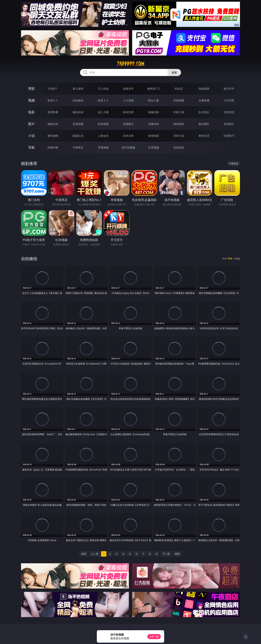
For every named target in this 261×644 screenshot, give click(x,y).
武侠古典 (128, 136)
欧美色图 (103, 124)
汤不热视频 (128, 147)
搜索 (174, 72)
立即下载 (154, 637)
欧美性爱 (128, 112)
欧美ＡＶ (103, 100)
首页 (84, 554)
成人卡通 (103, 112)
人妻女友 (103, 136)
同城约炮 (53, 147)
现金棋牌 (204, 89)
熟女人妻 (154, 100)
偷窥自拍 (53, 124)
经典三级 (179, 112)
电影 (31, 112)
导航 (31, 147)
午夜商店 (78, 147)
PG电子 (53, 89)
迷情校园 (154, 136)
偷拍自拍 (78, 112)
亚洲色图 (78, 124)
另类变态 (229, 112)
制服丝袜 (154, 112)
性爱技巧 (229, 136)
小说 (31, 136)
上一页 (95, 554)
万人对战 (103, 89)
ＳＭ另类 (229, 100)
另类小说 (179, 136)
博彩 (31, 89)
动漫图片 (128, 124)
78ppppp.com (130, 64)
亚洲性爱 (53, 112)
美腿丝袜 (154, 124)
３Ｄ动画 (128, 100)
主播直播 (204, 100)
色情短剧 (179, 147)
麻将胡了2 (153, 89)
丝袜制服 (179, 100)
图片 (31, 124)
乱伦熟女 (204, 112)
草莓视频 (103, 147)
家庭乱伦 (78, 136)
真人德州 (78, 89)
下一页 (166, 554)
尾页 (177, 554)
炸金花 (179, 89)
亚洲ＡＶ (53, 100)
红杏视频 (154, 147)
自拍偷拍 (78, 100)
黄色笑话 (204, 136)
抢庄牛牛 (229, 89)
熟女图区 (204, 124)
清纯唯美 (179, 124)
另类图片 (229, 124)
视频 (31, 100)
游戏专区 (128, 89)
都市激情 (53, 136)
